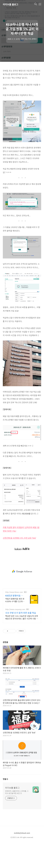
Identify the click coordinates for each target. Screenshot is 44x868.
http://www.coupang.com (15, 609)
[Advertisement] (22, 571)
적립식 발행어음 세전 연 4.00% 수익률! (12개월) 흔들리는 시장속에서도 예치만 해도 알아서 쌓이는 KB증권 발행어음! (15, 600)
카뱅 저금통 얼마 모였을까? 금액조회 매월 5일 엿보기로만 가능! (21, 529)
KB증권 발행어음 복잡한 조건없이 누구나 (15, 596)
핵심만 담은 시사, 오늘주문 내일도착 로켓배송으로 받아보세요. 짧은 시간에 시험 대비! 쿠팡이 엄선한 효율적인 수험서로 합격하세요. (22, 617)
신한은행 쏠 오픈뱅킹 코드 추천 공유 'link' (19, 538)
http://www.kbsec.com (14, 592)
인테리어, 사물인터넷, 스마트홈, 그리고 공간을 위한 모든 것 (17, 792)
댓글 (5, 779)
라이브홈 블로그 (11, 4)
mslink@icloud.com (22, 833)
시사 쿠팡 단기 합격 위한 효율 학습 (21, 613)
